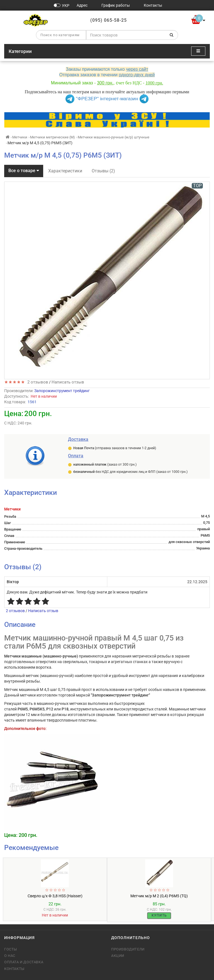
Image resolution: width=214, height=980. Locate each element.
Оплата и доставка (24, 962)
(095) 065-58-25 (109, 20)
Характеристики (65, 171)
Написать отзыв (68, 382)
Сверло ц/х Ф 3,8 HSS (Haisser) (55, 896)
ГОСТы (11, 949)
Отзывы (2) (103, 171)
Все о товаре (24, 171)
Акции (118, 956)
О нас (10, 956)
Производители (128, 949)
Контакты (14, 969)
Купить (159, 915)
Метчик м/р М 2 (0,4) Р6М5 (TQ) (159, 896)
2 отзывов (37, 382)
